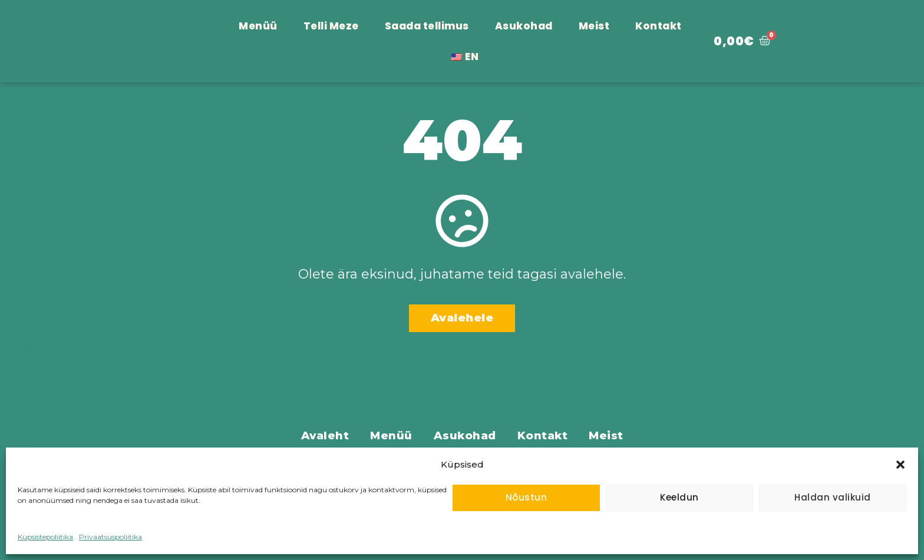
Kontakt (659, 26)
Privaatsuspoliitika (110, 537)
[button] (900, 458)
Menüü (258, 26)
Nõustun (527, 497)
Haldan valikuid (833, 497)
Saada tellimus (427, 26)
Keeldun (679, 497)
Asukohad (524, 26)
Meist (594, 26)
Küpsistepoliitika (45, 537)
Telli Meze (331, 26)
